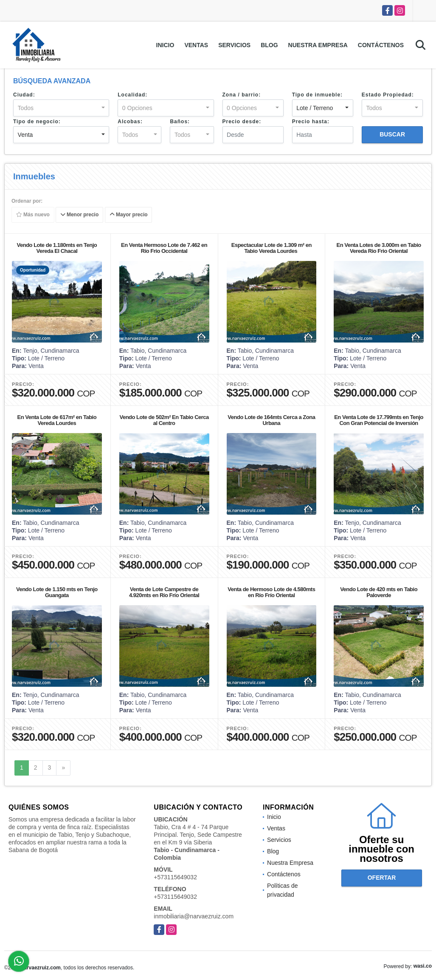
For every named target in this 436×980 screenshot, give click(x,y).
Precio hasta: (311, 122)
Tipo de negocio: (37, 122)
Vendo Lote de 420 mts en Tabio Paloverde (379, 592)
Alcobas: (130, 122)
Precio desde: (242, 122)
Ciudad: (24, 95)
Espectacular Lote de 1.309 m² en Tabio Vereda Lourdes (271, 248)
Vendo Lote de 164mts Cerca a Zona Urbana (271, 420)
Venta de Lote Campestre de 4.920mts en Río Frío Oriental (164, 592)
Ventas (196, 45)
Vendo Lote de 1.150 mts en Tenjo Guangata (57, 592)
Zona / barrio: (242, 95)
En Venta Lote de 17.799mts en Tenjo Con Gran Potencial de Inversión (379, 420)
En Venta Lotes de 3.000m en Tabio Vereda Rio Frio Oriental (378, 248)
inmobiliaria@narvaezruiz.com (194, 916)
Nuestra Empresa (318, 45)
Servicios (234, 45)
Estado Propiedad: (388, 95)
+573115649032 (175, 877)
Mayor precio (129, 215)
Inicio (165, 45)
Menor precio (80, 215)
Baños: (180, 122)
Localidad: (132, 95)
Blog (269, 45)
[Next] (63, 768)
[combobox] (61, 108)
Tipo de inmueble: (317, 95)
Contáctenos (381, 45)
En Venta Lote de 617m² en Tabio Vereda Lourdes (57, 420)
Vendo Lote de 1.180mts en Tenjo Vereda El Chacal (57, 248)
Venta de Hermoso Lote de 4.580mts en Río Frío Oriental (271, 592)
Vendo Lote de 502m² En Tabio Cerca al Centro (164, 420)
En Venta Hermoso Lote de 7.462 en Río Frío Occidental (164, 248)
